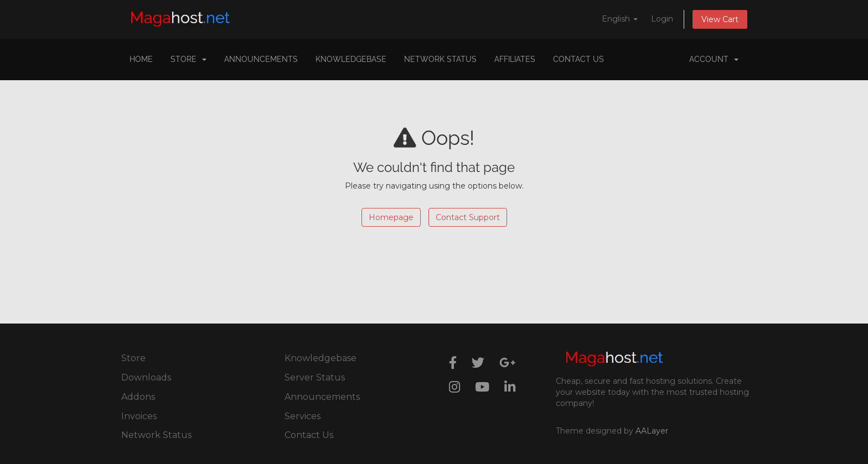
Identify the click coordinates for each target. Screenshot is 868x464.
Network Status (440, 59)
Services (303, 416)
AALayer (652, 431)
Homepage (391, 217)
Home (141, 59)
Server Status (315, 377)
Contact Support (468, 217)
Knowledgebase (351, 59)
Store (188, 59)
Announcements (261, 59)
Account (714, 59)
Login (662, 19)
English (620, 19)
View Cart (720, 19)
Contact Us (578, 59)
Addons (138, 397)
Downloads (146, 377)
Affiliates (515, 59)
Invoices (139, 416)
